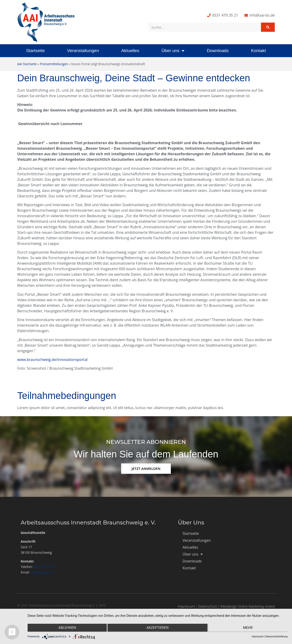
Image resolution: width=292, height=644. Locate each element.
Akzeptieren (157, 628)
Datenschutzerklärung (276, 637)
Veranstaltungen (83, 51)
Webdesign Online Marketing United (248, 606)
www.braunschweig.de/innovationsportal (52, 360)
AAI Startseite (27, 64)
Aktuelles (130, 51)
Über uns (173, 51)
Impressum (186, 606)
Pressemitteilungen (54, 64)
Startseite (36, 51)
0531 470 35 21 (45, 567)
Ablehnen (66, 628)
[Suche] (268, 27)
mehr (249, 628)
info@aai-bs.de (42, 572)
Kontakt (258, 51)
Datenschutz (208, 606)
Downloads (218, 51)
